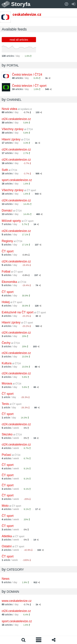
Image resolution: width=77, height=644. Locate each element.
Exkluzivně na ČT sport (24, 312)
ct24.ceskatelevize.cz (16, 119)
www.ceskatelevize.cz (17, 601)
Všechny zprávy (17, 129)
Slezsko (12, 434)
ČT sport (8, 251)
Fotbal (12, 272)
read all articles (19, 40)
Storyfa (21, 4)
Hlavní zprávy (16, 139)
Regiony (12, 241)
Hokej (12, 302)
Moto (11, 506)
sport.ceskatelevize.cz (17, 180)
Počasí (11, 455)
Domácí (12, 210)
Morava (11, 383)
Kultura (11, 363)
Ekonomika (14, 282)
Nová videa (17, 109)
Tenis (12, 404)
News (6, 579)
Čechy (11, 343)
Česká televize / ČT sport (29, 86)
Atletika (13, 536)
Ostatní (13, 546)
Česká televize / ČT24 (27, 75)
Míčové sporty (18, 221)
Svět (9, 170)
